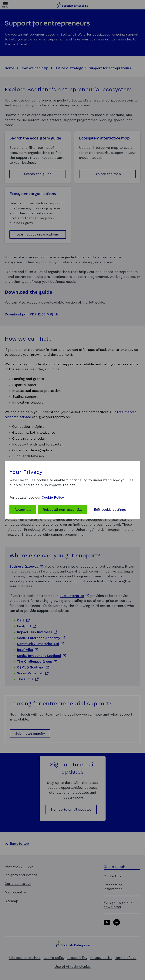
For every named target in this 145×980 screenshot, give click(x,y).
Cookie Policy (53, 497)
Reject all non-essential (62, 510)
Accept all (23, 510)
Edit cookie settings (110, 510)
